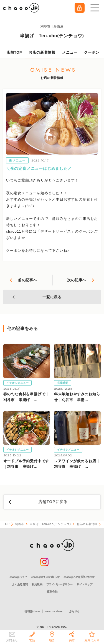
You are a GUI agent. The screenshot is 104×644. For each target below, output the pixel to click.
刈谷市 (20, 524)
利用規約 (37, 584)
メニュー (70, 52)
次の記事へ (77, 280)
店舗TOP (14, 52)
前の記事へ (28, 280)
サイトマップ (84, 584)
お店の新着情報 (42, 52)
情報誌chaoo (32, 611)
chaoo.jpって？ (18, 577)
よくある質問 (20, 584)
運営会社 (52, 592)
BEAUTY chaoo (54, 611)
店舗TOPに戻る (53, 502)
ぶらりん (74, 611)
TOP (6, 524)
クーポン (92, 52)
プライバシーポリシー (59, 584)
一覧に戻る (52, 297)
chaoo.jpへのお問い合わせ (79, 577)
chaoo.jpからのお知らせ (45, 577)
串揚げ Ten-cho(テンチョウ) (52, 36)
